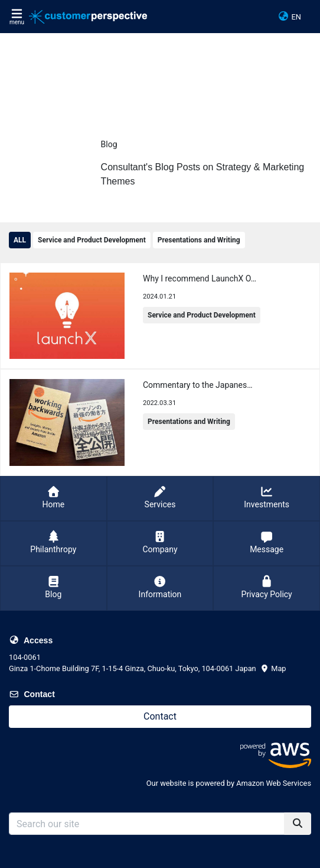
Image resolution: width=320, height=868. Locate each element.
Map (273, 668)
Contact (160, 716)
